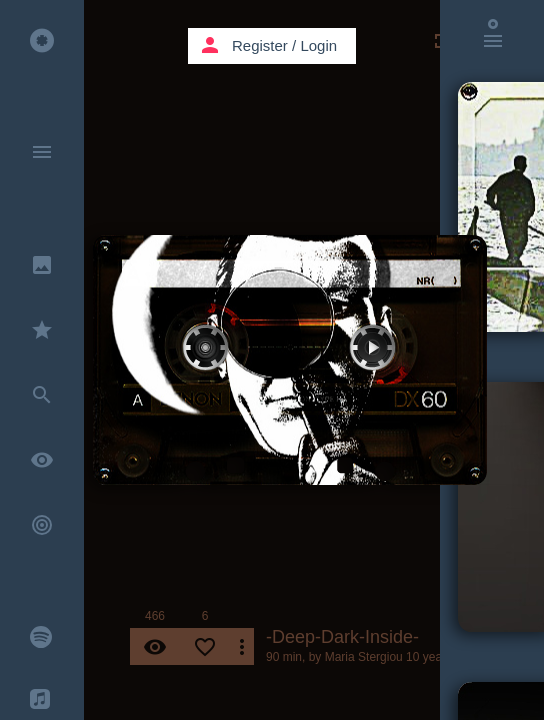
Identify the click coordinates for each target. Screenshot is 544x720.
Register (260, 45)
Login (318, 45)
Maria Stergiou (364, 657)
